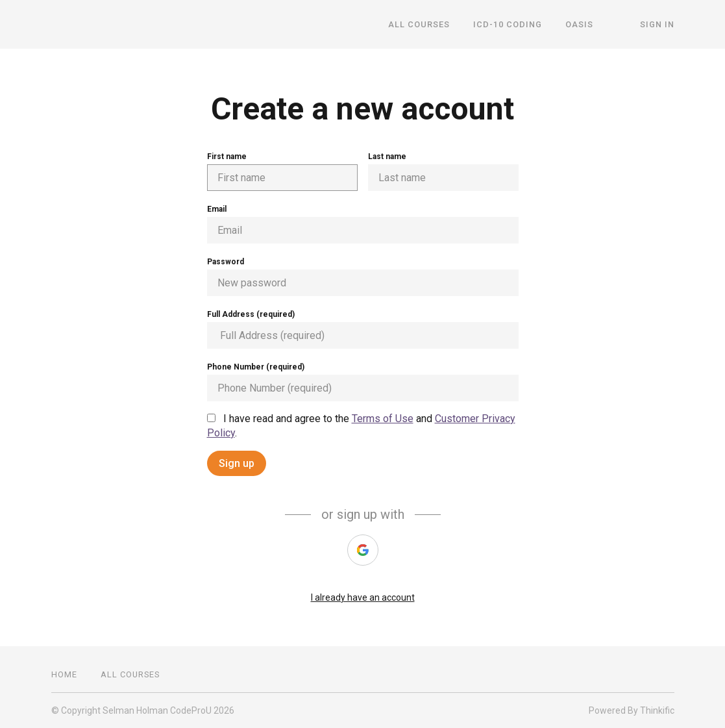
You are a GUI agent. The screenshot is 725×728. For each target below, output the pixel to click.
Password (363, 277)
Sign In (657, 24)
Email (363, 224)
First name (282, 171)
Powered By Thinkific (632, 710)
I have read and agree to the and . (361, 426)
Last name (443, 171)
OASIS (579, 24)
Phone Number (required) (363, 382)
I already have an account (363, 597)
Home (64, 674)
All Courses (419, 24)
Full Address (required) (363, 329)
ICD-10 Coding (508, 24)
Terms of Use (383, 419)
